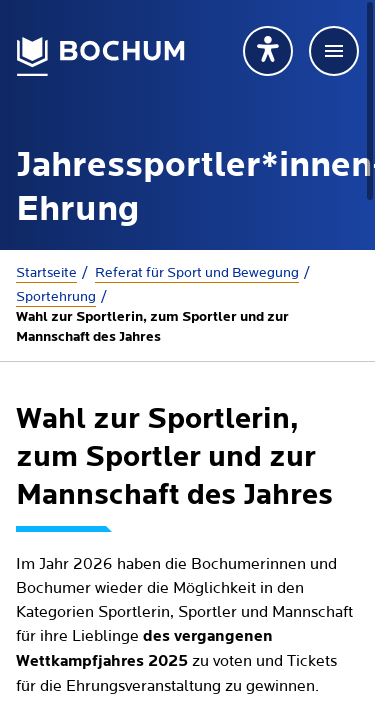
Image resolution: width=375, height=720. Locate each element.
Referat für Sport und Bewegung (197, 273)
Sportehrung (56, 297)
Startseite (46, 273)
